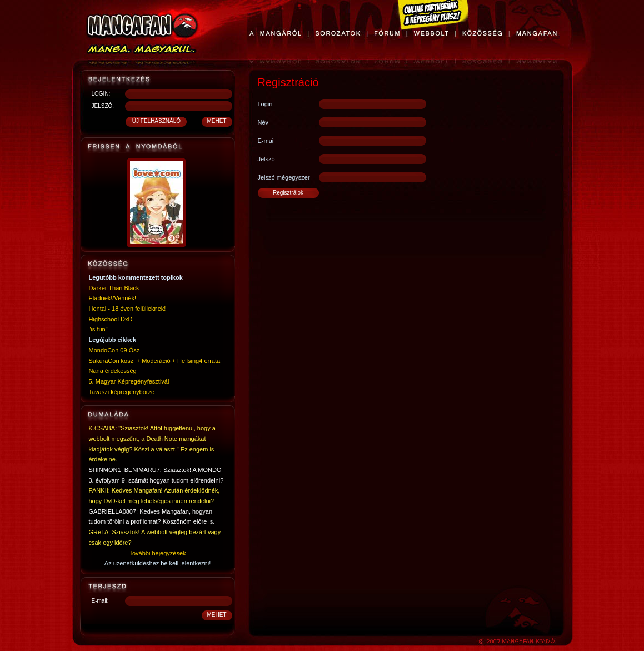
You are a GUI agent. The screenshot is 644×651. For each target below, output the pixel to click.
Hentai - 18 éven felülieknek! (128, 309)
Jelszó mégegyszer (284, 177)
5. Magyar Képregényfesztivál (129, 381)
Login (265, 104)
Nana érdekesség (113, 371)
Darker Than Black (114, 288)
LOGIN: (101, 94)
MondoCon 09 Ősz (114, 350)
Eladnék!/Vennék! (113, 298)
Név (263, 122)
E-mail (266, 141)
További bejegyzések (157, 553)
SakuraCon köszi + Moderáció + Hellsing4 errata (155, 361)
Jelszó (266, 159)
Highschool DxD (111, 319)
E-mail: (100, 601)
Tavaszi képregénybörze (122, 392)
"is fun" (98, 329)
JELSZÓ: (103, 106)
